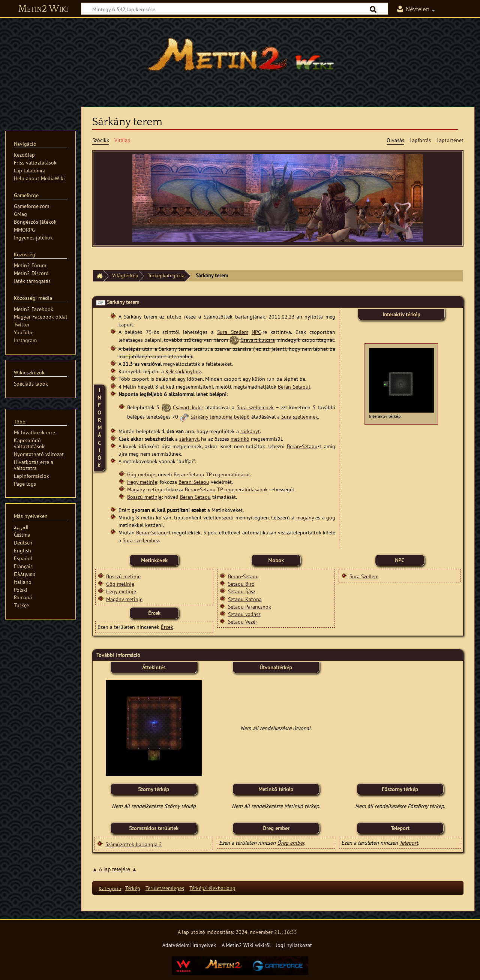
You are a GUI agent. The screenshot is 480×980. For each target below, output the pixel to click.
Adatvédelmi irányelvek (189, 945)
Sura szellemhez (141, 540)
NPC (256, 332)
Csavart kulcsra (258, 340)
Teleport (409, 843)
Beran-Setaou (302, 446)
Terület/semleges (165, 888)
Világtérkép (125, 275)
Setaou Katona (245, 599)
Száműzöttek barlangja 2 (134, 844)
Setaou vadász (244, 614)
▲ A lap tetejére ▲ (115, 869)
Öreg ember (291, 843)
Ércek (167, 627)
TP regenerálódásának (242, 489)
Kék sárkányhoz (183, 371)
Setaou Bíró (241, 584)
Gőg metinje (141, 474)
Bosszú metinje (144, 497)
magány (305, 517)
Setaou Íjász (242, 591)
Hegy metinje (142, 482)
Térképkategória (166, 275)
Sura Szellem (232, 332)
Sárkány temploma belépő (220, 417)
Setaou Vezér (243, 622)
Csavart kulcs (188, 407)
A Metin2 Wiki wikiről (246, 945)
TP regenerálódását (228, 474)
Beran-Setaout (294, 387)
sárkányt (250, 431)
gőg (331, 517)
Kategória (110, 888)
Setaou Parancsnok (250, 607)
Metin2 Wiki (43, 9)
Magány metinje (145, 489)
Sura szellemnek (255, 407)
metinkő (240, 439)
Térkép (133, 888)
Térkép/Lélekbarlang (212, 888)
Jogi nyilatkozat (294, 945)
